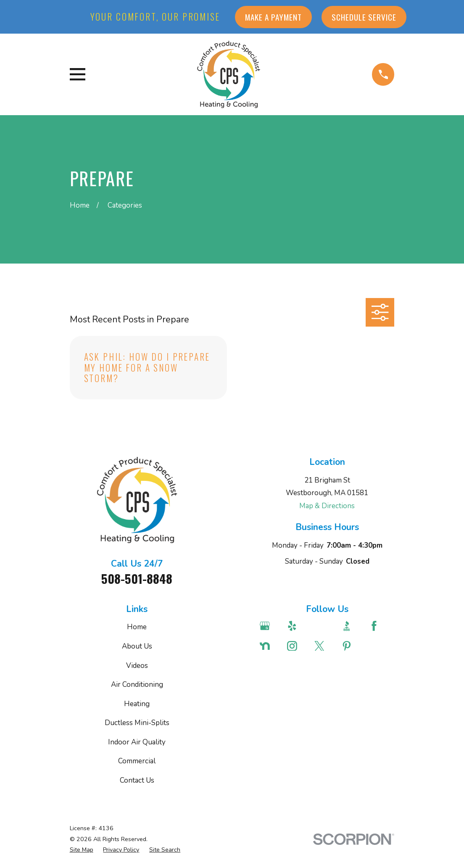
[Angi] (323, 626)
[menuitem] (82, 850)
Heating (137, 704)
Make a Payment (273, 17)
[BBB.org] (351, 626)
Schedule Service (364, 17)
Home (137, 627)
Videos (137, 666)
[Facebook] (378, 626)
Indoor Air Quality (137, 742)
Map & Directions (327, 506)
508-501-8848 (137, 578)
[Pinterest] (351, 646)
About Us (137, 646)
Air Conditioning (137, 685)
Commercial (137, 761)
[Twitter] (323, 646)
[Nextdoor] (269, 646)
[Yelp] (296, 626)
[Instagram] (296, 646)
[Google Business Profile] (269, 626)
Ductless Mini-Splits (137, 723)
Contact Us (137, 780)
